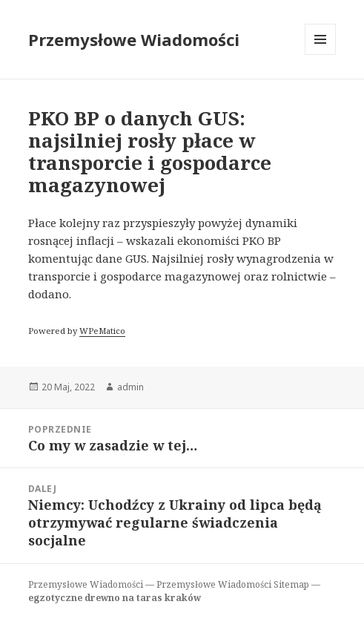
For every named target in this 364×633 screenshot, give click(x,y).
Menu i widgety (321, 55)
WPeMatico (102, 331)
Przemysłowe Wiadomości (134, 39)
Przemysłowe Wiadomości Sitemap (233, 584)
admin (130, 387)
